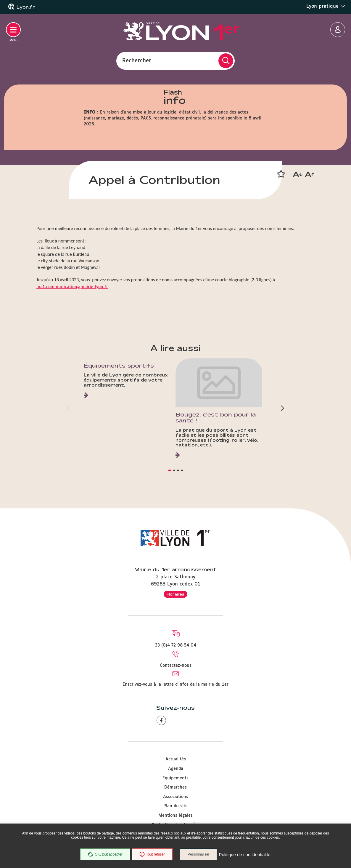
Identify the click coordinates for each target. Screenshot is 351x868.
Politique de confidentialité (244, 855)
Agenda (176, 769)
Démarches (176, 787)
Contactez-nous (176, 666)
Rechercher (137, 60)
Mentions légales (176, 816)
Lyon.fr (26, 7)
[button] (281, 174)
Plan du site (176, 806)
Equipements (176, 778)
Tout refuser (152, 854)
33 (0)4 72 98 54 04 (176, 645)
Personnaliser (198, 854)
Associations (176, 797)
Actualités (176, 759)
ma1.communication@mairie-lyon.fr (72, 287)
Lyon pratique (326, 6)
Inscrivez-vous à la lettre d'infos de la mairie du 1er (176, 684)
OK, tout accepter (105, 854)
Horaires (176, 594)
